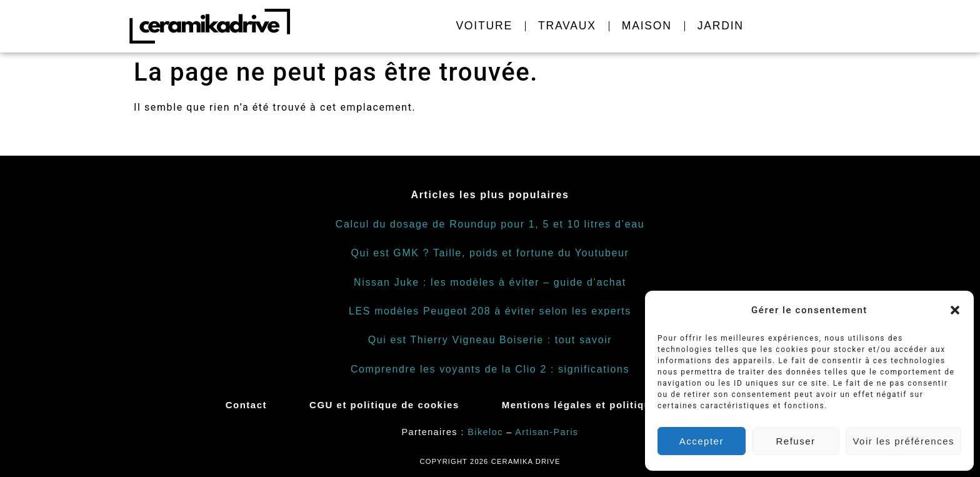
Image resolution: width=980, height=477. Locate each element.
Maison (647, 26)
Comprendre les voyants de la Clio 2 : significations (490, 369)
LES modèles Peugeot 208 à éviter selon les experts (490, 311)
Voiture (484, 26)
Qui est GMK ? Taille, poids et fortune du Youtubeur (490, 253)
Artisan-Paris (547, 432)
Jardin (721, 26)
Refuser (796, 441)
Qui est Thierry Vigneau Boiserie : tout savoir (490, 340)
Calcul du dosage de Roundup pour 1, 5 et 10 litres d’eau (490, 224)
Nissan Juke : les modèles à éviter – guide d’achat (490, 282)
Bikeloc (485, 432)
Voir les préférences (903, 441)
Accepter (702, 441)
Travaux (567, 26)
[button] (955, 310)
